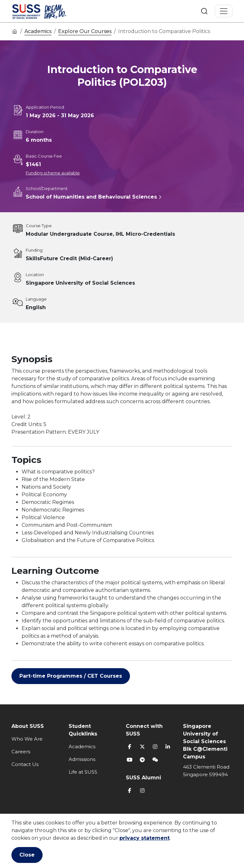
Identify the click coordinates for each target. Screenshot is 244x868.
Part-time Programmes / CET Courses (71, 676)
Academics (38, 31)
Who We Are (27, 739)
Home (15, 31)
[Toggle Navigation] (224, 11)
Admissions (82, 759)
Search (204, 11)
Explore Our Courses (85, 31)
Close (27, 855)
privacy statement (145, 838)
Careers (21, 752)
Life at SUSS (83, 772)
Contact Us (25, 764)
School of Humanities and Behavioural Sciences (91, 197)
